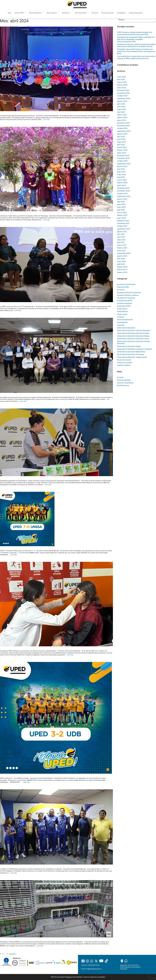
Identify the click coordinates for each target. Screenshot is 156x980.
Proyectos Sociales (125, 363)
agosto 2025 (122, 101)
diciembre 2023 (123, 156)
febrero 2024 (122, 150)
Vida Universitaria (82, 13)
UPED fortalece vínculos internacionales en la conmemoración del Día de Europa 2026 (135, 33)
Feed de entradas (124, 380)
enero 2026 (122, 88)
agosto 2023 (122, 166)
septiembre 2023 (124, 164)
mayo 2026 (122, 77)
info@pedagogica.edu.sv (93, 969)
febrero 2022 (122, 215)
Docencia (95, 13)
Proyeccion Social (124, 360)
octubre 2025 (122, 96)
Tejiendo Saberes (124, 365)
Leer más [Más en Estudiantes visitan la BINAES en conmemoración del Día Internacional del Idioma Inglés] (40, 946)
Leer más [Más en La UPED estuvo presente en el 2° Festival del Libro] (18, 310)
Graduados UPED (124, 306)
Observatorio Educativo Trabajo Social (132, 357)
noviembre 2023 (123, 158)
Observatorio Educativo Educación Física (133, 339)
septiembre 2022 (124, 196)
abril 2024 (121, 145)
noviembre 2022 (123, 191)
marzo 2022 (122, 213)
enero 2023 (122, 185)
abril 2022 (121, 210)
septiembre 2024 (124, 131)
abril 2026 (121, 79)
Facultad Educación (125, 301)
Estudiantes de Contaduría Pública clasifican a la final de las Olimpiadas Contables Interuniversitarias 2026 (136, 39)
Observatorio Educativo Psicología (130, 354)
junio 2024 (121, 139)
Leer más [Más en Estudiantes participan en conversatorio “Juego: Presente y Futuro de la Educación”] (48, 485)
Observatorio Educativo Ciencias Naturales (134, 330)
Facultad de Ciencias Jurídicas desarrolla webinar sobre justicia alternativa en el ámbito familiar (136, 45)
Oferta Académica (36, 13)
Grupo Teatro (122, 314)
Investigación (121, 13)
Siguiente (13, 954)
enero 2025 (122, 120)
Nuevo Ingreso (53, 13)
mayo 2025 (122, 109)
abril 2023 (121, 177)
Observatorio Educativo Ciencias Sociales (133, 333)
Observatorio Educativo (126, 328)
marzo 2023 (122, 180)
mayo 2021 (122, 240)
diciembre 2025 (123, 90)
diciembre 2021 (123, 221)
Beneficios (67, 13)
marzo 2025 (122, 115)
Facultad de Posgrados (126, 298)
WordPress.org (123, 385)
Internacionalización (136, 13)
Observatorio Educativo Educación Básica (133, 336)
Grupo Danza (122, 309)
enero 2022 (122, 218)
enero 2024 (122, 153)
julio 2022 (121, 202)
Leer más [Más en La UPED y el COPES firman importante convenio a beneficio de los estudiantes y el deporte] (14, 873)
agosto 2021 (122, 232)
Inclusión (121, 317)
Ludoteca (121, 325)
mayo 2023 (122, 175)
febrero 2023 (122, 183)
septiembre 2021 (124, 229)
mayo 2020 (122, 261)
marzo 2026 (122, 82)
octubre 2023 (122, 161)
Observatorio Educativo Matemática (131, 352)
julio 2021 (121, 234)
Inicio (10, 13)
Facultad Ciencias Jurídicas (128, 295)
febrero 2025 (122, 117)
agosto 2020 (122, 256)
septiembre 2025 (124, 98)
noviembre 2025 (123, 93)
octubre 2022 (122, 193)
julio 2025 (121, 104)
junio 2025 (121, 107)
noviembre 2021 (123, 223)
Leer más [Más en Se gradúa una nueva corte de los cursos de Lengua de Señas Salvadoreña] (23, 401)
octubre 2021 (122, 226)
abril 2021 (121, 242)
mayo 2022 (122, 207)
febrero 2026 (122, 85)
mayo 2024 (122, 142)
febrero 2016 (122, 272)
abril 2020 (121, 264)
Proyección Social (107, 13)
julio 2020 (121, 259)
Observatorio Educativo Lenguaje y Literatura (135, 349)
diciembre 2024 (123, 123)
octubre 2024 (122, 128)
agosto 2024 (122, 134)
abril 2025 (121, 112)
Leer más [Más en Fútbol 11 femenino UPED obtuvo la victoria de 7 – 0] (14, 555)
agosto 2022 (122, 199)
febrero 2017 (122, 270)
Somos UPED (20, 13)
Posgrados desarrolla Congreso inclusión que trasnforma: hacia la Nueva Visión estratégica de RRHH (136, 51)
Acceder (120, 377)
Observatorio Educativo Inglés (129, 346)
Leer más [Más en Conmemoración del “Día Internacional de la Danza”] (46, 119)
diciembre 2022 (123, 188)
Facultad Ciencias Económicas (129, 292)
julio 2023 (121, 169)
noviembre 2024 (123, 126)
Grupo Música (122, 311)
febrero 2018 (122, 267)
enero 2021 (122, 251)
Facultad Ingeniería (124, 303)
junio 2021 (121, 237)
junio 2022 (121, 204)
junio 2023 (121, 172)
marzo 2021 (122, 245)
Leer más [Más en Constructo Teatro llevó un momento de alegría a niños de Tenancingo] (47, 220)
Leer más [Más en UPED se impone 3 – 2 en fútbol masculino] (26, 782)
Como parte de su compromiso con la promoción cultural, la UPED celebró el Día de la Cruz (136, 57)
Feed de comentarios (125, 383)
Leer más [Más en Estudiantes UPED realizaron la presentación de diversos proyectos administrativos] (70, 655)
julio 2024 (121, 136)
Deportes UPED (123, 287)
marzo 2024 (122, 147)
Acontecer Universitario (126, 284)
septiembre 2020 (124, 253)
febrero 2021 (122, 248)
